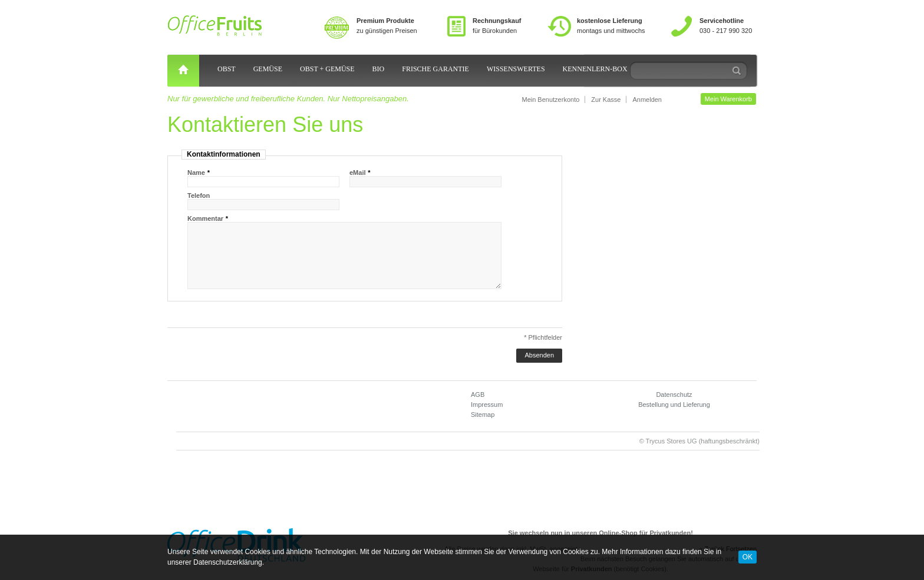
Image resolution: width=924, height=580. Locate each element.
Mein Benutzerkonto (550, 100)
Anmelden (647, 100)
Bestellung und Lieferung (674, 405)
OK (748, 557)
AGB (478, 395)
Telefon (199, 195)
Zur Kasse (606, 100)
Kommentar (205, 218)
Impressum (487, 405)
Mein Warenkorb (728, 99)
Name (196, 173)
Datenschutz (674, 395)
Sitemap (483, 415)
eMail (358, 173)
